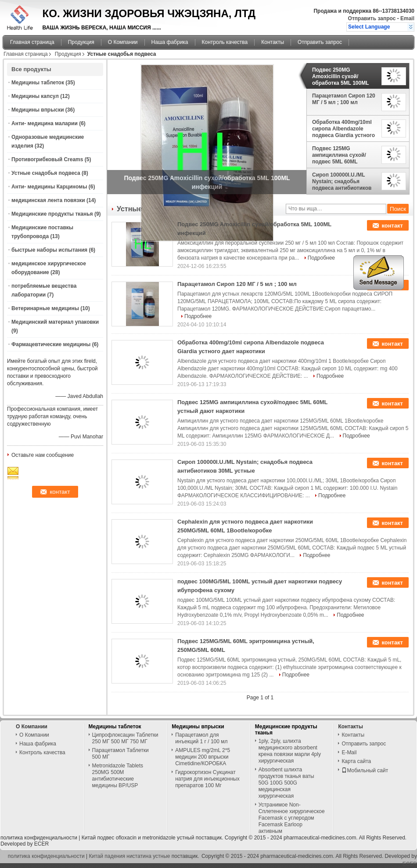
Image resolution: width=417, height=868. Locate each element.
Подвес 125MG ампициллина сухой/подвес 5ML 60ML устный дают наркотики (343, 155)
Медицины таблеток (38, 83)
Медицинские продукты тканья (52, 214)
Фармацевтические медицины (51, 344)
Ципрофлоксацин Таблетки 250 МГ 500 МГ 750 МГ (125, 738)
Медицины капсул (35, 96)
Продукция (81, 42)
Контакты (273, 42)
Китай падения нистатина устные (130, 856)
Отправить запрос (373, 18)
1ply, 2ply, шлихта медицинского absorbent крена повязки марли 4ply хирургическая (290, 751)
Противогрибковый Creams (47, 159)
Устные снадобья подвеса (46, 173)
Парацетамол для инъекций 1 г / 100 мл (201, 738)
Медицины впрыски (38, 110)
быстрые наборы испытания (49, 250)
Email (407, 18)
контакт (392, 226)
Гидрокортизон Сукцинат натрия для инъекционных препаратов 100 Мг (207, 779)
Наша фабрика (170, 42)
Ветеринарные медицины (45, 308)
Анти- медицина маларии (45, 123)
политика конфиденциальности (39, 838)
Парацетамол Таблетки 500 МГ (120, 754)
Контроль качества (225, 42)
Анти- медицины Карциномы (49, 187)
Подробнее (321, 258)
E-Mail (349, 752)
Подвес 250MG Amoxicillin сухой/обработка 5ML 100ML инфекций (340, 76)
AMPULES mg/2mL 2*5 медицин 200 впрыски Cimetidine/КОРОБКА (203, 757)
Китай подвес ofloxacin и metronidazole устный (138, 838)
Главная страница (32, 42)
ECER (41, 844)
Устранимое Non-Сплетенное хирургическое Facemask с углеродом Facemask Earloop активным (292, 818)
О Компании (123, 42)
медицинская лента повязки (48, 200)
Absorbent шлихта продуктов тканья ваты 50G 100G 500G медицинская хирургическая (286, 783)
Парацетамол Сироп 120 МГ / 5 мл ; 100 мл (344, 99)
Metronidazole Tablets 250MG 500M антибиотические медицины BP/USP (118, 776)
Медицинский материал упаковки (55, 322)
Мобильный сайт (365, 770)
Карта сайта (356, 761)
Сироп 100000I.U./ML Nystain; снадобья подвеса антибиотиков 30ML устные (342, 181)
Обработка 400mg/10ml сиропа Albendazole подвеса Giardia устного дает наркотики (343, 129)
